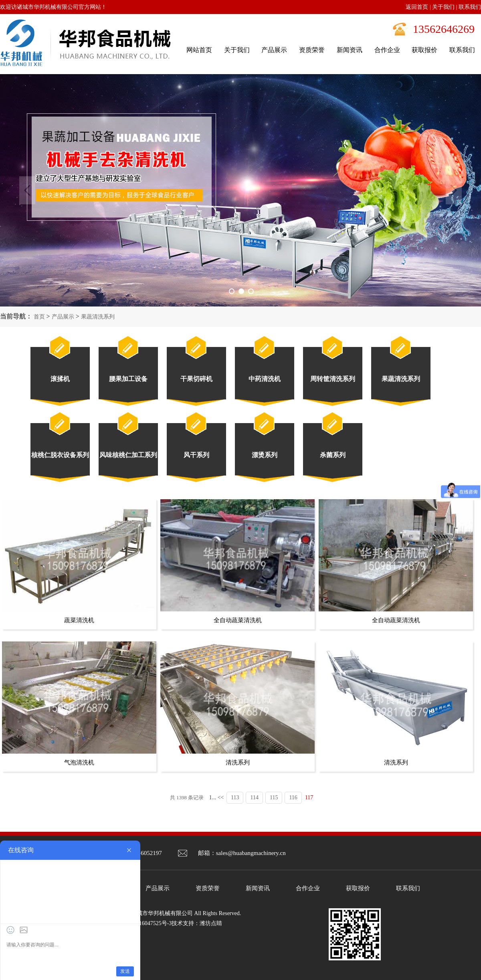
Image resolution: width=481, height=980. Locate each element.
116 (293, 798)
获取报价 (358, 888)
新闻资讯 (258, 888)
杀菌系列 (333, 455)
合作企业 (308, 888)
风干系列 (196, 455)
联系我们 (470, 7)
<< (221, 798)
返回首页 (417, 7)
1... (213, 798)
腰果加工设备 (128, 379)
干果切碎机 (196, 379)
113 (235, 798)
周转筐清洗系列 (333, 379)
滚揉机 (60, 379)
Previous (27, 190)
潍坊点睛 (211, 923)
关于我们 (443, 7)
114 (254, 798)
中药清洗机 (265, 379)
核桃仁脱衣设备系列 (60, 455)
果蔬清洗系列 (98, 317)
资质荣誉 (208, 888)
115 (274, 798)
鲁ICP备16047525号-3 (145, 923)
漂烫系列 (265, 455)
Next (454, 190)
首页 (39, 317)
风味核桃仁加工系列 (128, 455)
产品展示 (63, 317)
